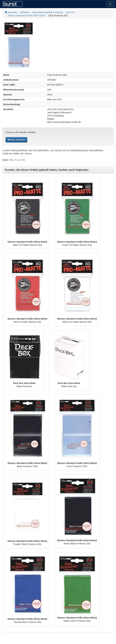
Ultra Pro (70, 12)
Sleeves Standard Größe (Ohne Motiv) (27, 16)
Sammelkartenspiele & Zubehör (48, 12)
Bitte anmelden (16, 140)
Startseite (11, 12)
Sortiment (25, 12)
